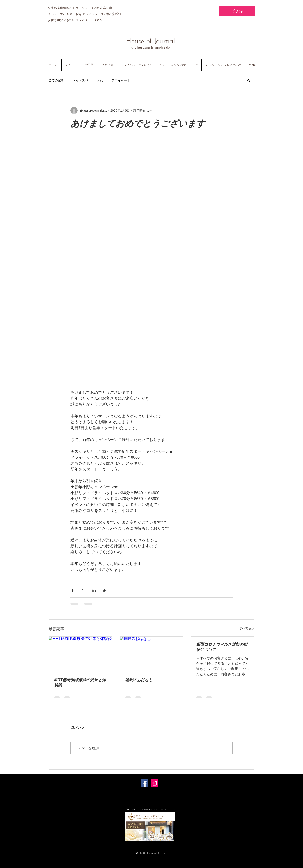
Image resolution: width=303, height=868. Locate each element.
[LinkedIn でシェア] (94, 590)
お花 (100, 80)
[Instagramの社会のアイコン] (154, 783)
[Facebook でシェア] (73, 590)
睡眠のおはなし (139, 680)
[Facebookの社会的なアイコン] (144, 783)
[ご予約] (237, 11)
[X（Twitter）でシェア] (83, 590)
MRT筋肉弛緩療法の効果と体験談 (80, 682)
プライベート (121, 80)
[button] (249, 80)
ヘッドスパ (80, 80)
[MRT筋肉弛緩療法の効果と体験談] (80, 654)
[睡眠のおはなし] (152, 654)
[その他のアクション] (230, 110)
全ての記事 (56, 80)
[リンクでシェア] (105, 590)
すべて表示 (247, 628)
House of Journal (151, 41)
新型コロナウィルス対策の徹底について (222, 647)
